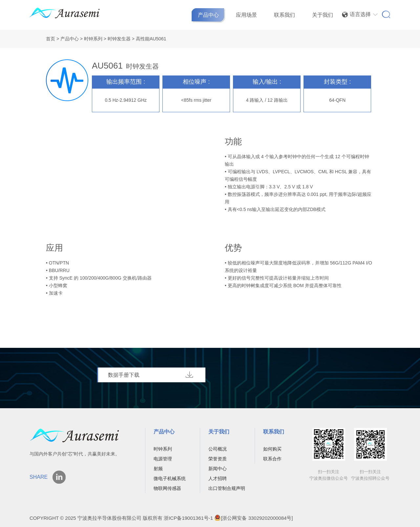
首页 (51, 39)
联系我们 (284, 15)
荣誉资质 (218, 459)
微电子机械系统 (170, 478)
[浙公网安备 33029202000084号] (253, 518)
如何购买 (272, 449)
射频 (158, 469)
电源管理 (163, 459)
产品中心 (208, 15)
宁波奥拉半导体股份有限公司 (110, 518)
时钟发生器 (119, 39)
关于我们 (323, 15)
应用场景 (246, 15)
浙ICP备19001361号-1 (188, 518)
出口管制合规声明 (227, 488)
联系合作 (272, 459)
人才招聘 (218, 478)
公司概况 (218, 449)
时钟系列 (93, 39)
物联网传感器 (167, 488)
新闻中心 (218, 469)
